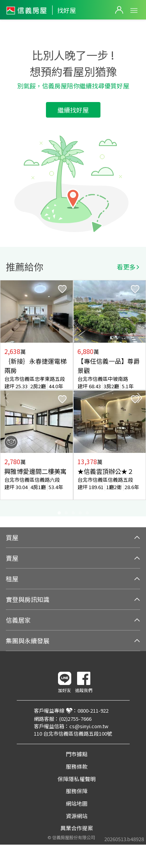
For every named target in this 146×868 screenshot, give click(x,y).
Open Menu (134, 11)
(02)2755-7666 (75, 719)
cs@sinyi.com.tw (89, 726)
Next (140, 398)
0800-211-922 (93, 710)
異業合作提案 (77, 828)
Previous (6, 398)
